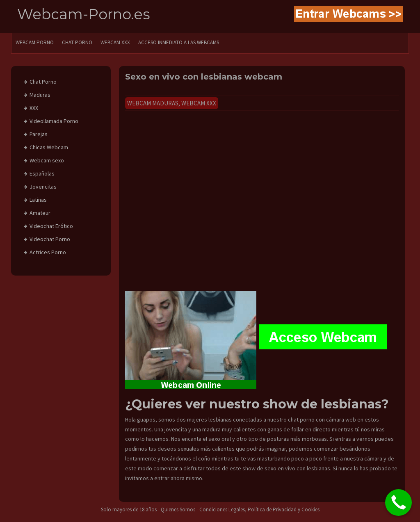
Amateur (40, 213)
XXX (34, 108)
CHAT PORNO (77, 42)
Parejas (39, 134)
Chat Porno (43, 82)
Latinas (38, 200)
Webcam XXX (115, 42)
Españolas (42, 173)
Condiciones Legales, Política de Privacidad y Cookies (259, 509)
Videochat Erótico (51, 226)
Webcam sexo (47, 160)
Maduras (40, 95)
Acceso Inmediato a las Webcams (179, 42)
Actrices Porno (48, 252)
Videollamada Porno (54, 121)
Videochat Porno (50, 239)
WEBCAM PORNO (35, 42)
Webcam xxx (199, 103)
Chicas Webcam (49, 147)
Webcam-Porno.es (84, 14)
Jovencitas (43, 187)
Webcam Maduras (153, 103)
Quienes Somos (178, 509)
